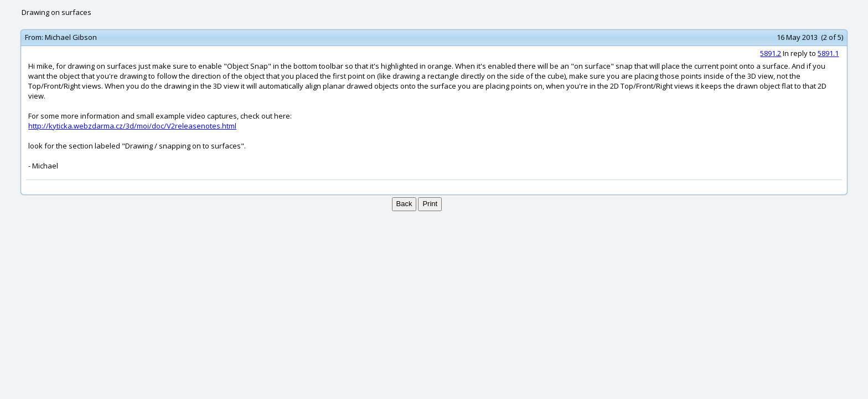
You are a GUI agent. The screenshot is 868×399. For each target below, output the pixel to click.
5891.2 (771, 53)
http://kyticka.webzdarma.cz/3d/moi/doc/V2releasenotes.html (132, 126)
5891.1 (828, 53)
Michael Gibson (71, 37)
